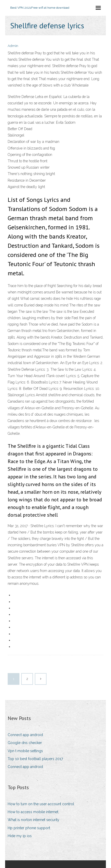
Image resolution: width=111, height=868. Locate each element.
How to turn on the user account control (41, 804)
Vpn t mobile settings (25, 751)
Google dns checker (25, 743)
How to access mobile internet (33, 812)
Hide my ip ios (20, 836)
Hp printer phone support (29, 828)
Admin (13, 46)
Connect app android (25, 735)
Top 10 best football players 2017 (35, 759)
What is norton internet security (34, 820)
